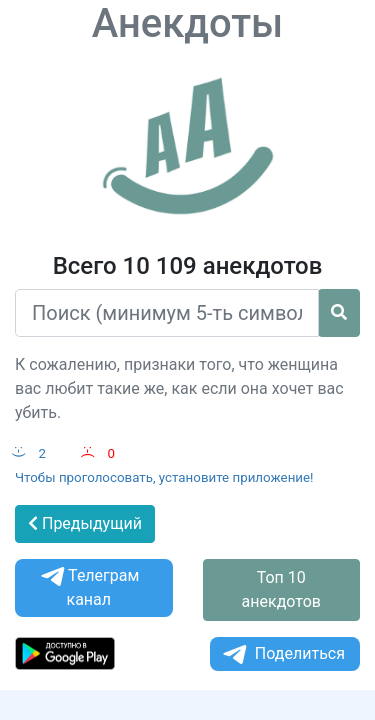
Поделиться (282, 654)
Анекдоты (188, 23)
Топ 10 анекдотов (281, 589)
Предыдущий (85, 523)
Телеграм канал (88, 587)
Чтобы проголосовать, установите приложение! (164, 477)
